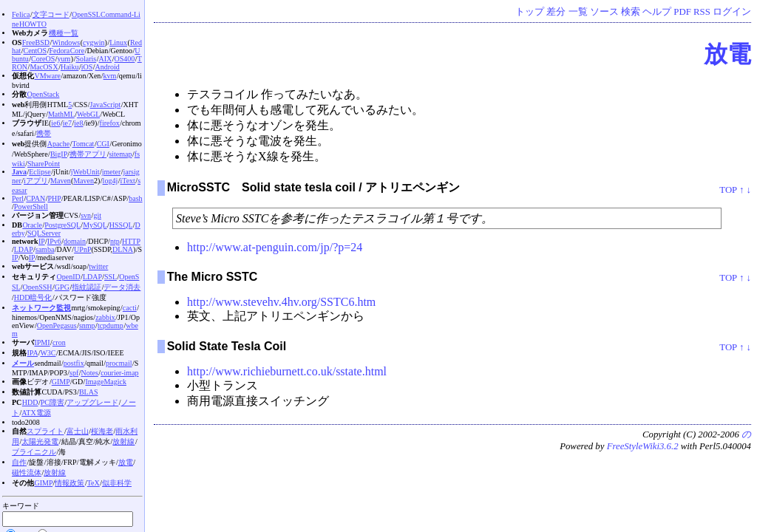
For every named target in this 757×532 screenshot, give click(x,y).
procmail (119, 363)
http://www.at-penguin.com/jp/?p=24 (275, 247)
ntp (115, 241)
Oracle (32, 225)
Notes (90, 373)
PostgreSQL (62, 225)
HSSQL (121, 225)
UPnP (82, 249)
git (97, 215)
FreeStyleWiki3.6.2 (643, 446)
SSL (111, 277)
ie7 (67, 123)
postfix (74, 363)
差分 (556, 12)
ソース (604, 12)
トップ (530, 12)
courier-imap (119, 373)
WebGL (88, 114)
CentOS (35, 51)
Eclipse (40, 172)
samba (45, 249)
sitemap (120, 154)
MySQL (95, 225)
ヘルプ (657, 12)
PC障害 (52, 402)
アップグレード (92, 402)
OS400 (125, 59)
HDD (30, 402)
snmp (87, 325)
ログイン (732, 12)
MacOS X (44, 67)
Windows (66, 42)
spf (74, 373)
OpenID (68, 277)
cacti (130, 308)
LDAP (24, 249)
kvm (110, 76)
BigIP (59, 154)
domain (75, 241)
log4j (111, 181)
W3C (48, 353)
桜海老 (102, 431)
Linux (118, 42)
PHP (54, 198)
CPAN (35, 198)
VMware (47, 76)
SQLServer (44, 233)
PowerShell (31, 207)
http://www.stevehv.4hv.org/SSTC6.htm (281, 302)
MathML (61, 114)
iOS (87, 67)
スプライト (45, 431)
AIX (106, 59)
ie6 (55, 123)
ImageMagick (106, 382)
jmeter (112, 172)
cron (59, 342)
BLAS (89, 392)
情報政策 (69, 483)
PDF (682, 12)
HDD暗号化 (33, 297)
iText (127, 181)
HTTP (131, 241)
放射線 (123, 441)
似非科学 (117, 483)
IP (42, 241)
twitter (98, 266)
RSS (702, 12)
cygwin (94, 42)
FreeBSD (36, 42)
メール (23, 363)
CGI (103, 144)
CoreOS (43, 59)
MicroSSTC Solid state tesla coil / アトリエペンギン (314, 187)
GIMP (61, 382)
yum (64, 59)
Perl (18, 198)
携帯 (44, 133)
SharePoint (44, 164)
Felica (21, 14)
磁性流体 (27, 473)
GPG (62, 287)
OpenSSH (38, 287)
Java (19, 172)
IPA (32, 353)
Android (108, 67)
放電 (727, 54)
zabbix (105, 317)
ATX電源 (36, 413)
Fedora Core (67, 51)
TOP (728, 190)
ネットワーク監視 (41, 308)
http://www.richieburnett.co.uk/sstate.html (287, 371)
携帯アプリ (88, 154)
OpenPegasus (57, 325)
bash (135, 198)
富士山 (78, 431)
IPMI (42, 342)
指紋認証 (86, 287)
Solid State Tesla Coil (227, 346)
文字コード (51, 14)
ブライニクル (34, 452)
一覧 (578, 12)
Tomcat (84, 144)
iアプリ (36, 181)
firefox (110, 123)
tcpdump (111, 325)
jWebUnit (85, 172)
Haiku (69, 67)
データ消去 (122, 287)
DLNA (123, 249)
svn (86, 215)
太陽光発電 (40, 441)
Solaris (86, 59)
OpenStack (43, 94)
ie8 (78, 123)
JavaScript (106, 105)
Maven (61, 181)
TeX (94, 483)
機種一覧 (64, 33)
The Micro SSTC (213, 277)
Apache (59, 144)
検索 (631, 12)
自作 (19, 462)
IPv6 (54, 241)
